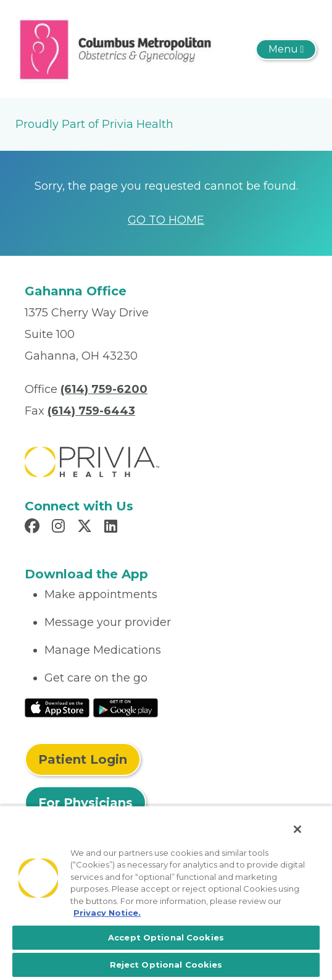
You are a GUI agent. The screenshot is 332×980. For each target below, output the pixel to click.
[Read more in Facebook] (34, 528)
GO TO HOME (166, 220)
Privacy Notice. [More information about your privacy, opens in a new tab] (107, 913)
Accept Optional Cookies (166, 937)
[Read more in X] (86, 528)
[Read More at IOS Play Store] (57, 707)
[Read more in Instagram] (60, 528)
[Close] (297, 829)
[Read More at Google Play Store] (126, 707)
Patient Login (83, 759)
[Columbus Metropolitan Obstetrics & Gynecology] (116, 48)
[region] (166, 893)
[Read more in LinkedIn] (113, 528)
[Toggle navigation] (286, 49)
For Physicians (85, 803)
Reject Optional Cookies (166, 965)
